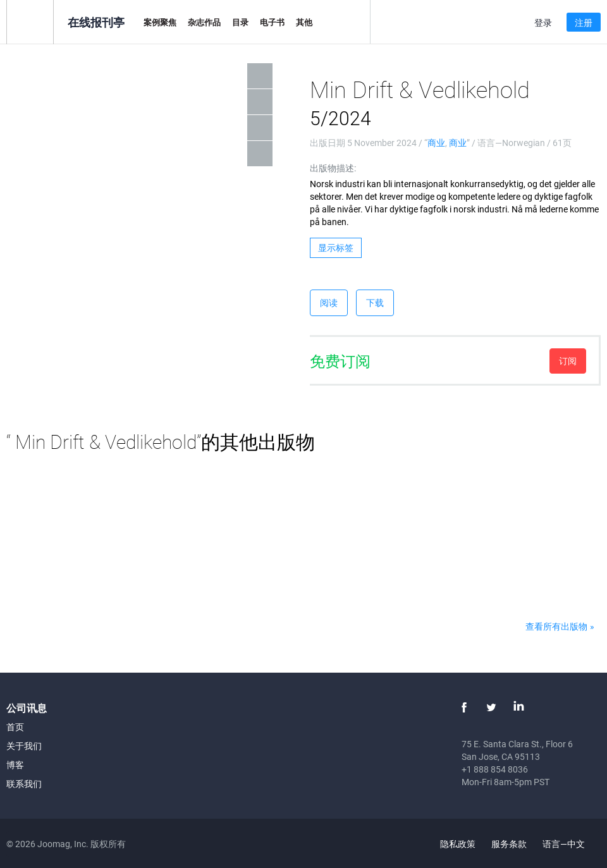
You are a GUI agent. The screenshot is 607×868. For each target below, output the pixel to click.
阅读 (329, 303)
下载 (375, 303)
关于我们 (24, 746)
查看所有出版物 (556, 626)
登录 (543, 22)
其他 (304, 22)
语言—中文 (571, 844)
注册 (584, 22)
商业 (436, 143)
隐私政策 (458, 844)
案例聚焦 (160, 22)
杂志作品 (204, 22)
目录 (240, 22)
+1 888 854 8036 (495, 769)
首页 (15, 727)
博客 (15, 765)
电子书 (272, 22)
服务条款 (509, 844)
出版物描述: (333, 168)
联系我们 (24, 784)
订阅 (568, 361)
